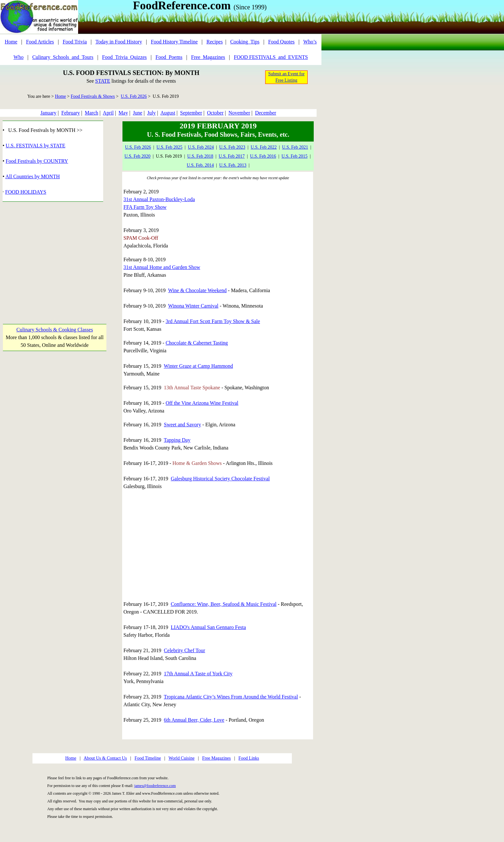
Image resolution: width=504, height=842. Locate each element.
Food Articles (40, 42)
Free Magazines (216, 758)
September (191, 113)
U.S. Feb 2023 (232, 147)
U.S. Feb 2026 (134, 96)
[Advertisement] (54, 257)
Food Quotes (281, 42)
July (152, 113)
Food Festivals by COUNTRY (37, 161)
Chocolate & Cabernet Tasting (197, 343)
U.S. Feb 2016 (263, 156)
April (108, 113)
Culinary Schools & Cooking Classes (55, 330)
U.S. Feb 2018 (200, 156)
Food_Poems (169, 57)
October (215, 113)
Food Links (249, 758)
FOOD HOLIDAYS (26, 192)
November (239, 113)
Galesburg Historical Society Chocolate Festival (220, 479)
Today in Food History (119, 42)
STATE (103, 81)
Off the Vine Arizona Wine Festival (202, 403)
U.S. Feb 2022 (264, 147)
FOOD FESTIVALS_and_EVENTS (271, 57)
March (92, 113)
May (123, 113)
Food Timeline (148, 758)
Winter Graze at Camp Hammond (198, 366)
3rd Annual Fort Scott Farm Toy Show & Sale (213, 321)
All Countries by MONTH (33, 176)
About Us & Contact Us (105, 758)
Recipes (215, 42)
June (137, 113)
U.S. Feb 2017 (232, 156)
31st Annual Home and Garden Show (162, 267)
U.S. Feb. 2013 (233, 165)
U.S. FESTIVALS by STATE (36, 146)
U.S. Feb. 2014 (200, 165)
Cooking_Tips (245, 42)
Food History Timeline (174, 42)
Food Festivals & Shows (93, 96)
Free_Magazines (208, 57)
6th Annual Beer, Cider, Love (194, 720)
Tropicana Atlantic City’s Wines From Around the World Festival (231, 697)
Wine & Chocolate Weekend (197, 290)
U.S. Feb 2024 (201, 147)
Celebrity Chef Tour (184, 650)
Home (11, 42)
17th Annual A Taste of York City (198, 674)
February (71, 113)
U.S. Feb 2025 (170, 147)
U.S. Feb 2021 (295, 147)
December (265, 113)
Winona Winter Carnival (193, 306)
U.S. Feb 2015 (295, 156)
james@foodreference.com (155, 786)
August (168, 113)
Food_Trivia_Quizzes (125, 57)
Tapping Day (177, 440)
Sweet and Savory (183, 425)
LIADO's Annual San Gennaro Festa (208, 627)
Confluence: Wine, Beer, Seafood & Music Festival (224, 604)
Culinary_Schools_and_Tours (63, 57)
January (49, 113)
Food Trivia (75, 42)
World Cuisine (181, 758)
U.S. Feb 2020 (137, 156)
